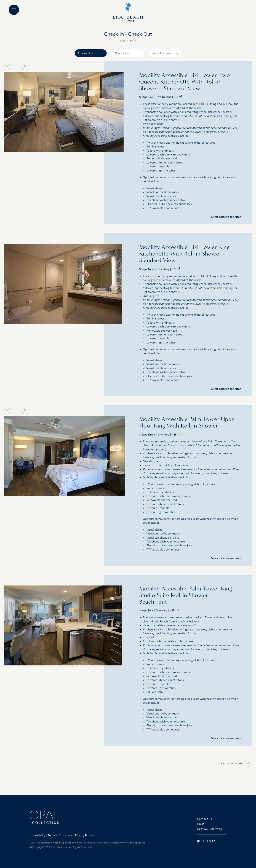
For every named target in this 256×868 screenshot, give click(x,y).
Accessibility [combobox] (85, 53)
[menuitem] (38, 835)
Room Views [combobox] (122, 53)
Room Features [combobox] (162, 53)
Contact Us (205, 819)
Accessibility (38, 835)
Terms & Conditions (60, 835)
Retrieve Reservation (210, 829)
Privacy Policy (84, 835)
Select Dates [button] (128, 41)
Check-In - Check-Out (128, 34)
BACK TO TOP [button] (232, 763)
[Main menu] (14, 10)
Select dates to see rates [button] (226, 217)
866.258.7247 (206, 841)
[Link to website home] (111, 817)
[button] (8, 67)
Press (201, 824)
